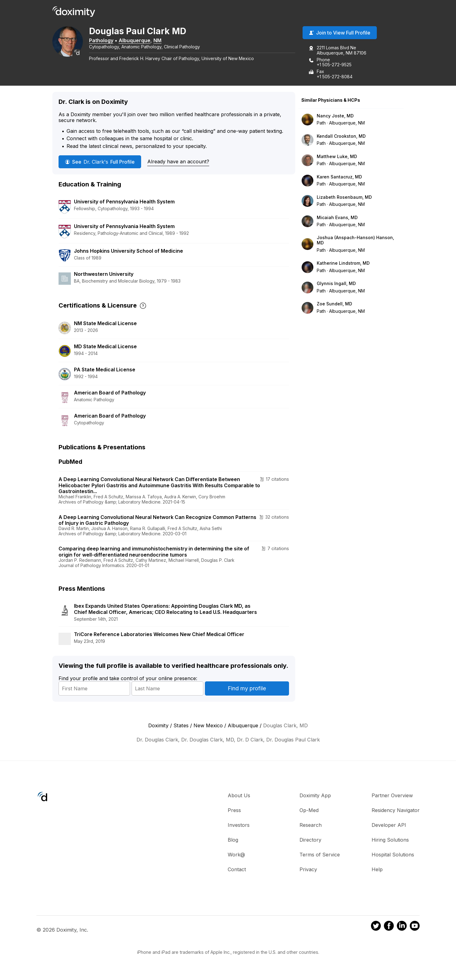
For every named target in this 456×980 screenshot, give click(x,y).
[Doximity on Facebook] (389, 928)
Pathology (108, 41)
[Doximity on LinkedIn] (402, 928)
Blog (233, 841)
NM (164, 41)
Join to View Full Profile (340, 34)
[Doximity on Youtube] (415, 928)
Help (377, 870)
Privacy (308, 870)
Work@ (236, 855)
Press (234, 811)
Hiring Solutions (390, 841)
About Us (239, 796)
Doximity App (315, 796)
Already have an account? (178, 162)
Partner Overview (392, 796)
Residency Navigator (396, 811)
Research (311, 826)
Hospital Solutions (393, 855)
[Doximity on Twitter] (376, 928)
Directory (310, 841)
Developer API (389, 826)
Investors (239, 826)
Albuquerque (141, 41)
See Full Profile (100, 162)
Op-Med (309, 811)
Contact (237, 870)
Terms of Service (320, 855)
